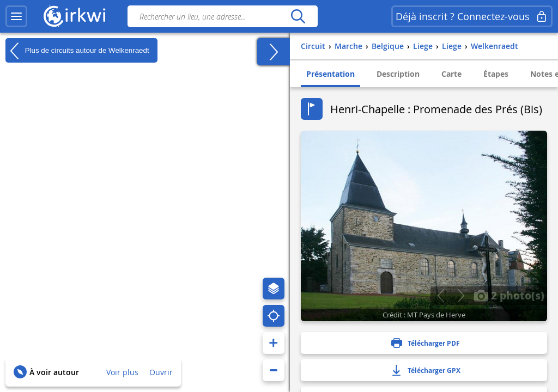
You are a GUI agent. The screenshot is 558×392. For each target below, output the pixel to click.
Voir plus (122, 372)
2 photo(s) (509, 295)
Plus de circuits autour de (77, 51)
